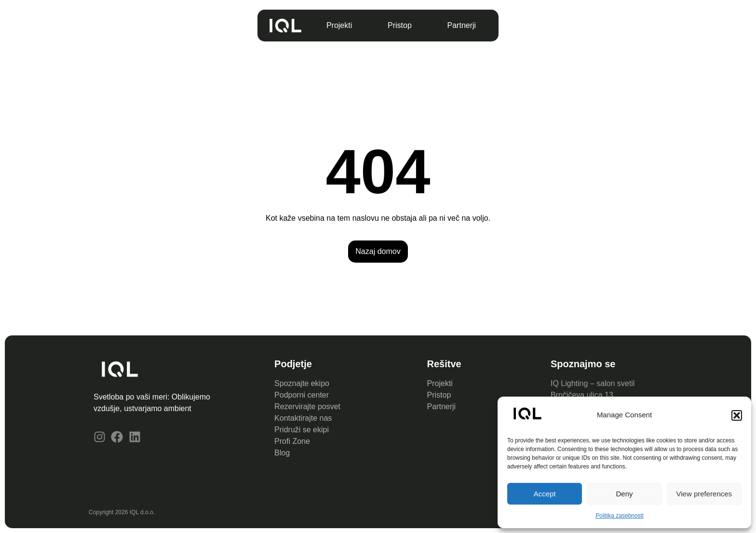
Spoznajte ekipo (302, 383)
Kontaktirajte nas (303, 418)
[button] (737, 415)
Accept (545, 494)
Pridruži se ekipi (302, 430)
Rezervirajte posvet (307, 406)
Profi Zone (293, 441)
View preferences (704, 494)
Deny (624, 494)
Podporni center (302, 395)
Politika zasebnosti (619, 516)
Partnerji (462, 25)
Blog (282, 453)
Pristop (400, 25)
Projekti (339, 25)
